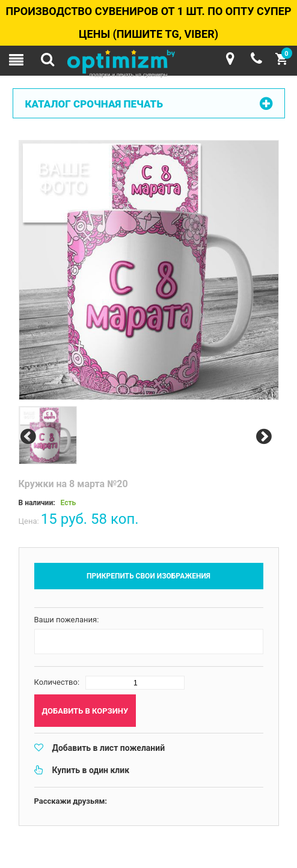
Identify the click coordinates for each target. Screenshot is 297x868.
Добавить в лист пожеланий (109, 748)
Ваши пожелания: (67, 620)
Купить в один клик (91, 770)
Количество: (57, 682)
